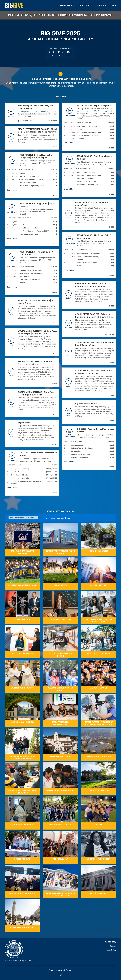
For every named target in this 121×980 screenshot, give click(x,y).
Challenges (85, 5)
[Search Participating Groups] (23, 517)
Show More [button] (12, 190)
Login (60, 975)
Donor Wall (102, 5)
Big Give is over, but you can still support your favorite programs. (61, 15)
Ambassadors (67, 5)
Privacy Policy (111, 950)
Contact (113, 946)
